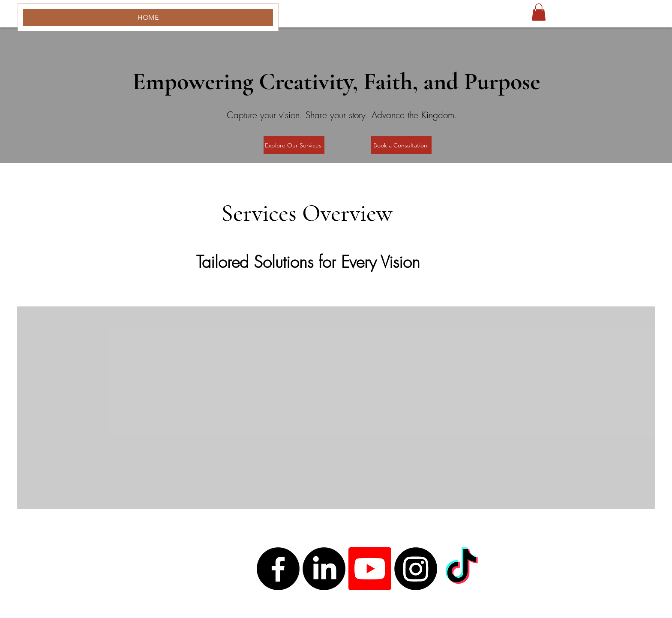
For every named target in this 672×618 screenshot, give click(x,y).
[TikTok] (462, 569)
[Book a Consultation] (401, 145)
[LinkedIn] (324, 569)
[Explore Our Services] (294, 145)
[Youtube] (370, 569)
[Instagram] (416, 569)
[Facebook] (278, 569)
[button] (539, 12)
